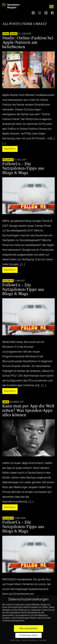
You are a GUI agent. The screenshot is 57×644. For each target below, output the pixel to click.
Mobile (14, 34)
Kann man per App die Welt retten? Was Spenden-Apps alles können (28, 410)
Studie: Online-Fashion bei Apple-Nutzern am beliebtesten (28, 42)
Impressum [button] (43, 640)
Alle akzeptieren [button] (29, 629)
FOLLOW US (8, 160)
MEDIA (6, 402)
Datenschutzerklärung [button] (30, 640)
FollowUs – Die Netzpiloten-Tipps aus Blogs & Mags (23, 168)
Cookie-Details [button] (15, 640)
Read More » (10, 149)
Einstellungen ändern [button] (28, 635)
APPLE (6, 34)
